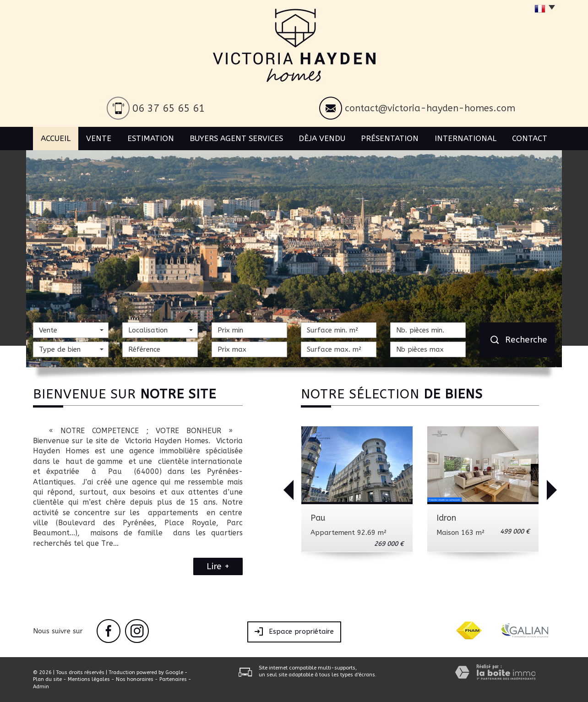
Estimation (151, 138)
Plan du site (47, 679)
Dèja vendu (322, 138)
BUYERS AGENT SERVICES (236, 138)
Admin (41, 687)
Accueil (56, 138)
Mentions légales (89, 679)
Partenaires (173, 679)
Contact (530, 138)
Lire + (218, 566)
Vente (99, 138)
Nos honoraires (135, 679)
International (465, 138)
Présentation (390, 138)
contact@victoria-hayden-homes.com (430, 108)
